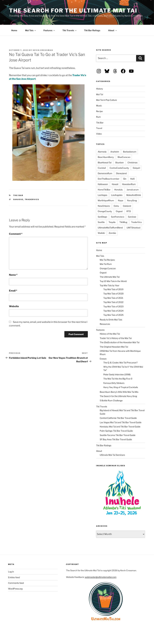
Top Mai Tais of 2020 (113, 294)
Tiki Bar (18, 195)
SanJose (18, 199)
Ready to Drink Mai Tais (111, 320)
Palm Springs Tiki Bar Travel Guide (116, 431)
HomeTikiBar (104, 190)
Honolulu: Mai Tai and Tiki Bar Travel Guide (120, 427)
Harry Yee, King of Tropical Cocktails (121, 387)
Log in (11, 572)
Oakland (127, 206)
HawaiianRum (129, 184)
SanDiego (102, 217)
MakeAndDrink (134, 195)
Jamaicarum (133, 190)
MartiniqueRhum (106, 200)
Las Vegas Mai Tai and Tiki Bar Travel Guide (121, 422)
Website (14, 306)
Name (13, 275)
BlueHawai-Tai (105, 162)
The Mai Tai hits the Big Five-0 (118, 379)
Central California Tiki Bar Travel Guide (118, 418)
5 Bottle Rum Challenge (111, 400)
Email (13, 291)
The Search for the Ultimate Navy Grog (118, 396)
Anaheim (115, 152)
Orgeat (119, 211)
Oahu (116, 206)
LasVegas (102, 195)
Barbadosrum (130, 152)
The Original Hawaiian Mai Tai (114, 347)
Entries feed (14, 577)
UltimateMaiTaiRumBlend (110, 228)
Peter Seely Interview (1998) (117, 374)
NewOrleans (104, 206)
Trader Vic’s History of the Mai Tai (116, 338)
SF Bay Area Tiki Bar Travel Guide (116, 439)
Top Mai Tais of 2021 (113, 298)
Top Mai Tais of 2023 (113, 306)
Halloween (103, 184)
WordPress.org (15, 589)
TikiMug (123, 222)
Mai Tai (100, 94)
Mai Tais (31, 30)
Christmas (132, 162)
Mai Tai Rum (106, 264)
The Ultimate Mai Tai (110, 277)
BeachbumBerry (106, 157)
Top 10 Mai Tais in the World (113, 281)
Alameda (102, 152)
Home (14, 30)
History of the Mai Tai (110, 334)
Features (49, 30)
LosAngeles (117, 195)
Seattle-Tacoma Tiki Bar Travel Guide (118, 435)
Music (99, 106)
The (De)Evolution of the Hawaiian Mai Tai (120, 342)
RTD (129, 211)
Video (99, 134)
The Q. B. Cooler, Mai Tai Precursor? (120, 363)
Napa (121, 200)
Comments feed (16, 583)
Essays (103, 359)
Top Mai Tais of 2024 (113, 311)
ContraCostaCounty (119, 168)
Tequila (112, 222)
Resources (105, 324)
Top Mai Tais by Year (109, 285)
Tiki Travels (70, 30)
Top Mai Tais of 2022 (113, 302)
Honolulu (119, 190)
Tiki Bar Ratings (92, 30)
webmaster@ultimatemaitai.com (101, 577)
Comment (16, 234)
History (99, 89)
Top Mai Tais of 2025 (113, 315)
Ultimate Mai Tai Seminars (112, 455)
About (113, 30)
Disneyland (121, 173)
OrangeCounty (105, 211)
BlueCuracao (124, 157)
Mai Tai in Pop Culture (106, 100)
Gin (125, 179)
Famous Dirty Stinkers (114, 383)
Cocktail (102, 168)
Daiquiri (136, 168)
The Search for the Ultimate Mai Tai (73, 11)
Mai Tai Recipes (107, 260)
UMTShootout (133, 228)
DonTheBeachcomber (109, 179)
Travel (99, 128)
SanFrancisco (118, 217)
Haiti (132, 179)
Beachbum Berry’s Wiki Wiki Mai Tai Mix (119, 392)
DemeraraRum (105, 173)
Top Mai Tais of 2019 (113, 289)
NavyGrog (132, 200)
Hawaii (115, 184)
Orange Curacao (108, 268)
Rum (98, 117)
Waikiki (101, 233)
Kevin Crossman (43, 50)
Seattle (101, 222)
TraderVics (32, 199)
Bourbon (119, 162)
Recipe (99, 111)
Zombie (112, 233)
